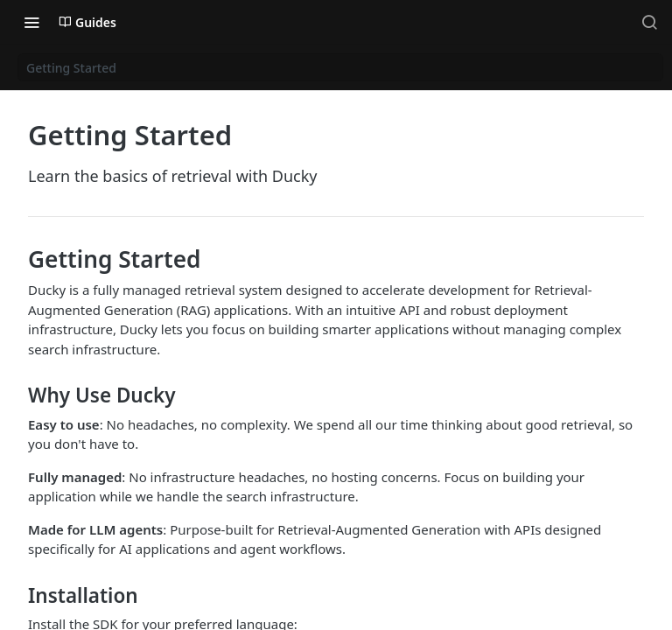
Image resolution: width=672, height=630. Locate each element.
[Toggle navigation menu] (31, 22)
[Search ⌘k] (649, 22)
